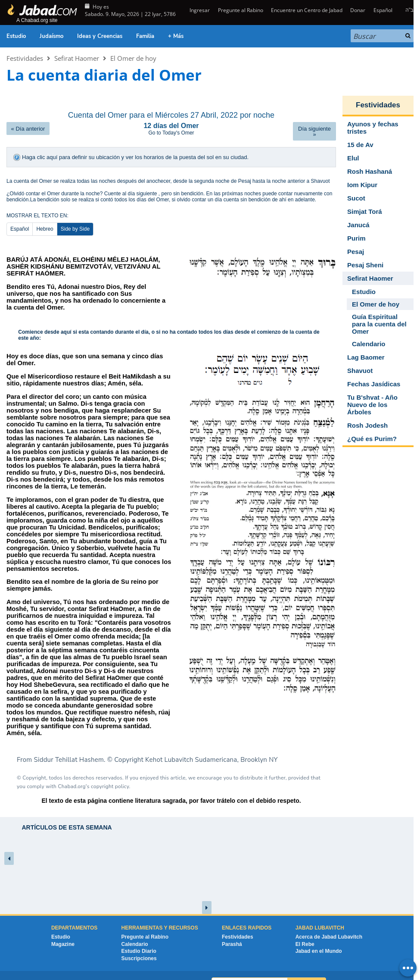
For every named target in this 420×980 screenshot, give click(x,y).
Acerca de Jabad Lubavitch (329, 923)
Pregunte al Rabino (241, 10)
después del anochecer (144, 181)
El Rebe (305, 930)
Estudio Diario (139, 937)
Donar (358, 10)
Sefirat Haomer (77, 58)
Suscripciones (139, 945)
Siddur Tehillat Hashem (69, 745)
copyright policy (110, 772)
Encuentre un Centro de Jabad (307, 10)
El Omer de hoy (133, 58)
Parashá (232, 930)
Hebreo (45, 229)
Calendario (135, 930)
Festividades (25, 58)
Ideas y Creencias (100, 36)
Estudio (16, 36)
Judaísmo (51, 36)
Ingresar (199, 10)
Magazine (63, 930)
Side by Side (75, 229)
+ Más (176, 36)
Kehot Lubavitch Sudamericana (191, 745)
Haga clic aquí (40, 157)
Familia (145, 36)
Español (383, 10)
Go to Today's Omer (171, 133)
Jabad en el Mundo (319, 937)
